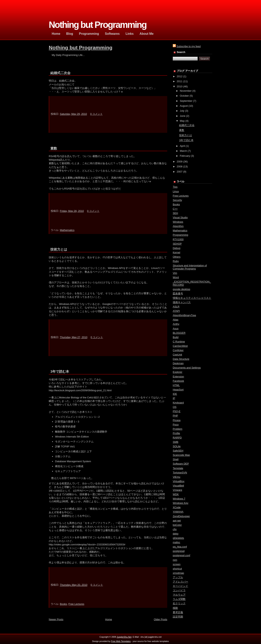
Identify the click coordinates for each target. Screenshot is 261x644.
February (185, 156)
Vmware (177, 490)
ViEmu (177, 477)
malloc (177, 542)
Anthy (176, 324)
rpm (175, 560)
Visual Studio (180, 217)
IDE (175, 394)
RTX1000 (178, 239)
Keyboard (178, 403)
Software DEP (181, 464)
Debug (177, 248)
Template (178, 468)
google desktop (181, 289)
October (184, 96)
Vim (175, 273)
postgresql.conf (181, 555)
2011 (180, 81)
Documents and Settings (187, 368)
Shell (176, 459)
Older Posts (161, 617)
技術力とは (59, 249)
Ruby (176, 261)
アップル (178, 577)
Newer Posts (56, 617)
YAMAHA (178, 512)
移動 (175, 608)
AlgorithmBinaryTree (184, 315)
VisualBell (178, 486)
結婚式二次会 (60, 73)
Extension (178, 377)
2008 (180, 166)
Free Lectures (76, 602)
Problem (177, 429)
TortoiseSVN (180, 473)
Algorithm (178, 226)
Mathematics (67, 230)
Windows (178, 222)
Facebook (178, 381)
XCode (177, 507)
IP (174, 398)
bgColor (177, 525)
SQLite (177, 446)
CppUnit (177, 355)
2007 (180, 172)
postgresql (179, 551)
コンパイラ (179, 590)
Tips (175, 187)
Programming (180, 235)
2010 (180, 86)
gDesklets (178, 538)
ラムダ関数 (179, 599)
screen (177, 564)
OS (175, 407)
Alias (176, 320)
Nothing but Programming (81, 48)
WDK (176, 494)
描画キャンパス (182, 302)
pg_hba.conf (180, 547)
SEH (175, 213)
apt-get (177, 521)
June (183, 116)
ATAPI (176, 311)
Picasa (177, 420)
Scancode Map (181, 455)
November (186, 91)
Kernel (177, 252)
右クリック (179, 603)
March (183, 151)
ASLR (176, 307)
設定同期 (178, 617)
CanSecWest (180, 346)
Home (109, 617)
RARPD (177, 438)
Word (176, 277)
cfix (175, 529)
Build (176, 337)
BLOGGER (179, 333)
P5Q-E (177, 411)
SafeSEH (178, 451)
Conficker (178, 350)
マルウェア (179, 595)
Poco (176, 425)
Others (177, 257)
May (182, 121)
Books (63, 602)
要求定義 (178, 612)
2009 (180, 162)
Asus (176, 329)
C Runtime (179, 342)
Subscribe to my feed (189, 46)
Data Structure (181, 359)
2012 (180, 76)
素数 (54, 149)
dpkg (176, 534)
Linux (176, 191)
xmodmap (178, 573)
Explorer (177, 372)
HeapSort (178, 390)
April (182, 146)
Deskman (178, 363)
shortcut (177, 569)
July (182, 111)
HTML (176, 385)
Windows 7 (179, 499)
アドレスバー (180, 582)
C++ (175, 209)
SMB (176, 442)
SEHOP (177, 244)
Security (177, 200)
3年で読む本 (60, 372)
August (184, 106)
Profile (176, 433)
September (186, 101)
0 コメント (96, 114)
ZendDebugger (181, 516)
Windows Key (181, 503)
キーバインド (180, 586)
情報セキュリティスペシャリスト (192, 298)
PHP (175, 416)
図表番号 (178, 294)
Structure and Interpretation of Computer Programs (190, 267)
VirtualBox (179, 481)
